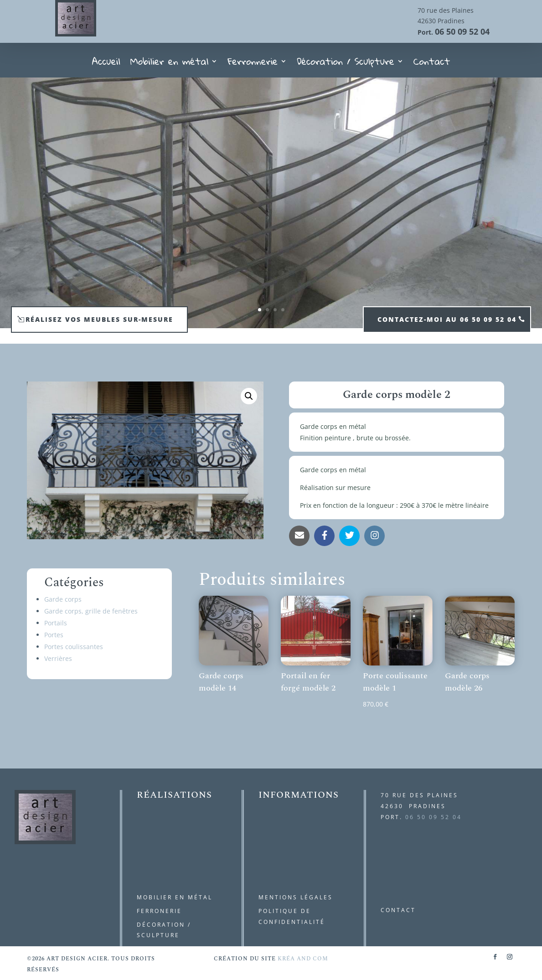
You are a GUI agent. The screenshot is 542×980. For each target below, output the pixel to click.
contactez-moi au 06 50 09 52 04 (447, 319)
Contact (432, 64)
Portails (56, 623)
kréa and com (303, 959)
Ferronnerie (253, 64)
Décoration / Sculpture (346, 64)
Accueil (106, 64)
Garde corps (63, 599)
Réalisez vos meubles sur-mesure (99, 319)
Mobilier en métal (170, 64)
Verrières (58, 658)
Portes (54, 635)
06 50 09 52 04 (462, 31)
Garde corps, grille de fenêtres (91, 611)
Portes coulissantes (74, 647)
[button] (249, 396)
